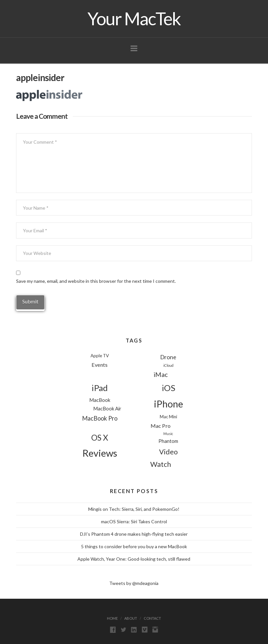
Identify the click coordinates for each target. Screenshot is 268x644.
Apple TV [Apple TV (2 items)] (100, 356)
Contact (152, 618)
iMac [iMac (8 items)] (161, 374)
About (131, 618)
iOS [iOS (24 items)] (168, 388)
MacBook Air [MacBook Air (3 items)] (107, 408)
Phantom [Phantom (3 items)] (168, 441)
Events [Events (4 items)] (100, 365)
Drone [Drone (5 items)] (168, 357)
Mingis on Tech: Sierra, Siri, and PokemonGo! (134, 509)
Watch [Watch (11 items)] (161, 464)
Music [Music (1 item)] (168, 434)
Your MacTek (134, 19)
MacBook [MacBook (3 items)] (100, 400)
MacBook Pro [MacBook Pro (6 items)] (100, 418)
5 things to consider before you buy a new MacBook (134, 546)
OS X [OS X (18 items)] (100, 437)
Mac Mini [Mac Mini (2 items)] (168, 417)
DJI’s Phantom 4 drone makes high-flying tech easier (134, 534)
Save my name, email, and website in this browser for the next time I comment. (96, 281)
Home (112, 618)
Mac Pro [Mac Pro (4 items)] (161, 426)
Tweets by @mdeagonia (134, 583)
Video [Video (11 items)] (168, 452)
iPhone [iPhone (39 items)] (168, 404)
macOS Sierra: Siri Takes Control (134, 521)
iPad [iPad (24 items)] (100, 388)
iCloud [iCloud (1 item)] (168, 365)
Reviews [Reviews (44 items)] (100, 453)
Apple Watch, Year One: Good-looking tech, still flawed (134, 559)
